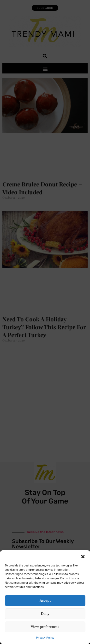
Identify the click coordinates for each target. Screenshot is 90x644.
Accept (45, 601)
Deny (45, 614)
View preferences (45, 627)
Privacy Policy (45, 638)
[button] (83, 556)
